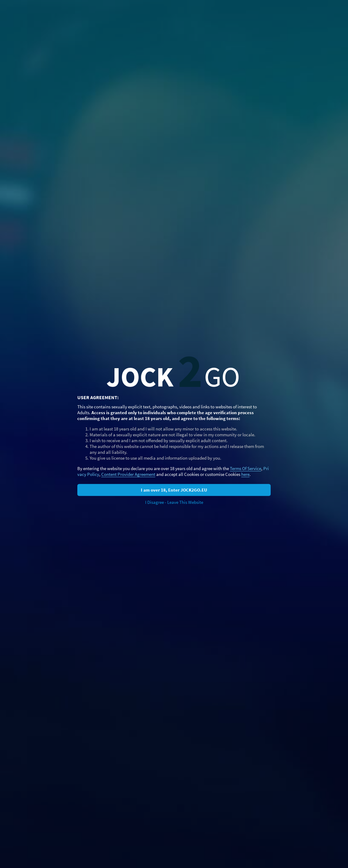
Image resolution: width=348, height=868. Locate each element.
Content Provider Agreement (128, 474)
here (245, 474)
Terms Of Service (246, 468)
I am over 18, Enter (174, 490)
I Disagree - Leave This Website (174, 502)
